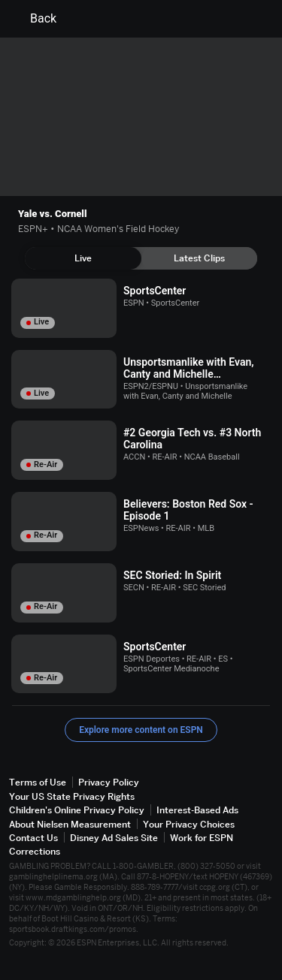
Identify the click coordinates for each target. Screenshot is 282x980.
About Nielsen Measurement (70, 824)
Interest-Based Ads (197, 810)
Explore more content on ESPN (141, 730)
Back (34, 19)
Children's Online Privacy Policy (77, 810)
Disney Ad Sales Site (114, 838)
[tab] (83, 258)
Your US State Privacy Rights (72, 796)
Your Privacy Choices (189, 824)
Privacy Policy (109, 782)
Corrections (35, 851)
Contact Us (33, 838)
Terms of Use (38, 782)
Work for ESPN (202, 838)
